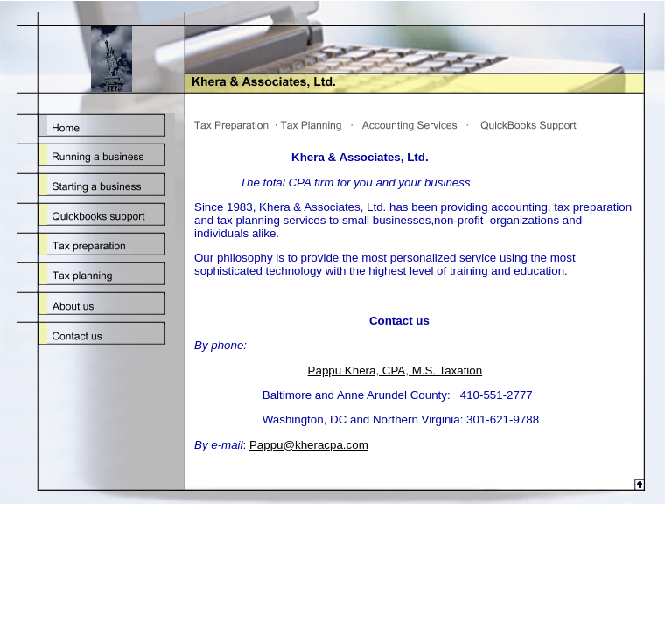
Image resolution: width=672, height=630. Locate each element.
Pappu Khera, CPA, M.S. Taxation (395, 371)
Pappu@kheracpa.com (309, 445)
